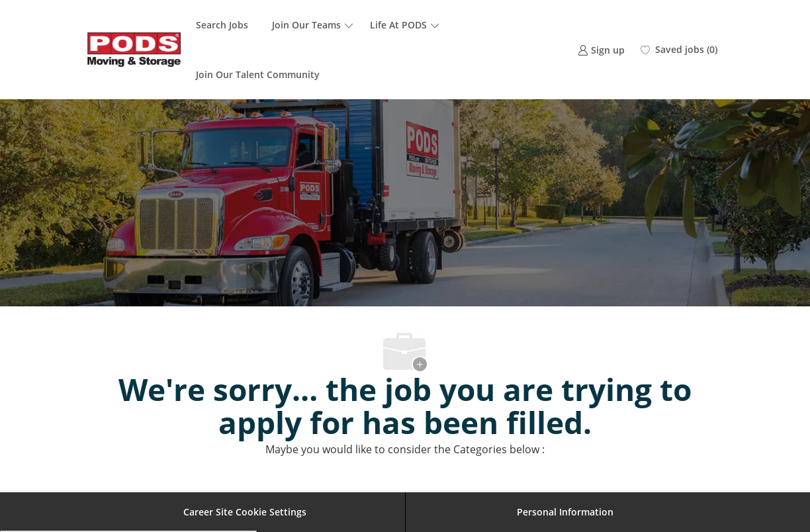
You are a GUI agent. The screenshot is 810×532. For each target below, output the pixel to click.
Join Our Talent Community (258, 74)
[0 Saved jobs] (679, 50)
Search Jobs (222, 25)
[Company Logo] (134, 49)
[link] (601, 49)
